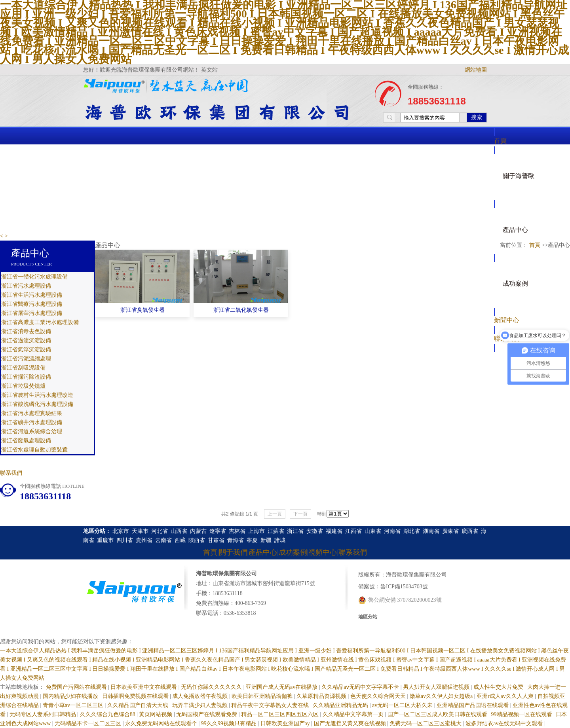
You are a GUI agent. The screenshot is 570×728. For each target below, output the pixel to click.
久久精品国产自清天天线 (139, 705)
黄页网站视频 (156, 714)
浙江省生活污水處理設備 (32, 295)
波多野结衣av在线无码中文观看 (505, 723)
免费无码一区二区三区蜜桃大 (426, 723)
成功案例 (515, 283)
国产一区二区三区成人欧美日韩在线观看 (438, 714)
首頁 (500, 141)
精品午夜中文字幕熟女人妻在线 (271, 705)
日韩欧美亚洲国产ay (286, 723)
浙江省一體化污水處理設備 (34, 277)
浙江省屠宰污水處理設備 (32, 313)
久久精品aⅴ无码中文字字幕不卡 (361, 687)
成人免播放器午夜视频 (201, 696)
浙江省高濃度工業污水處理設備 (40, 322)
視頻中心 (323, 552)
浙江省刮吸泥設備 (23, 368)
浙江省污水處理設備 (26, 286)
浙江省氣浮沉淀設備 (26, 350)
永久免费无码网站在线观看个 (162, 723)
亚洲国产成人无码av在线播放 (282, 687)
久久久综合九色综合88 (108, 714)
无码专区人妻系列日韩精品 (44, 714)
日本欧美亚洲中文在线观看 (144, 687)
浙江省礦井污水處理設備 (32, 422)
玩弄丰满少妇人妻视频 (201, 705)
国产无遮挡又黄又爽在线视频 (351, 723)
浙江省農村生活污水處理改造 (37, 395)
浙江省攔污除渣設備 (26, 377)
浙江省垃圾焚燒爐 (23, 386)
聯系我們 (11, 473)
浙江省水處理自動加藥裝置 (34, 450)
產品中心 (515, 230)
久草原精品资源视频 (322, 696)
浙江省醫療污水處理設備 (32, 304)
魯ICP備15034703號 (404, 587)
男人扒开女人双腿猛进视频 (437, 687)
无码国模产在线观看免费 (207, 714)
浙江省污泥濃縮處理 (26, 359)
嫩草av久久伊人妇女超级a (442, 696)
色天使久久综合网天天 (379, 696)
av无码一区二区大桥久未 (403, 705)
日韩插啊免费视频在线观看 (136, 696)
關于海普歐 (519, 176)
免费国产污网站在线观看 (77, 687)
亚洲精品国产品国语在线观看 (473, 705)
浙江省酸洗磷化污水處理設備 (37, 404)
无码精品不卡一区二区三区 (89, 723)
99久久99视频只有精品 (230, 723)
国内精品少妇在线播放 (71, 696)
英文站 (209, 70)
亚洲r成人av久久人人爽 (506, 696)
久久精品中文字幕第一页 (354, 714)
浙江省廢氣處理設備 (26, 441)
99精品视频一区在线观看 (522, 714)
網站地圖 (476, 70)
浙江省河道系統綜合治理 (32, 431)
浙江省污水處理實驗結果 (32, 413)
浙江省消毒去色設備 (26, 331)
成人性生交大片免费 (499, 687)
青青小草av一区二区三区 (74, 705)
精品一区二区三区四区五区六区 (281, 714)
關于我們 (233, 552)
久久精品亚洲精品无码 (341, 705)
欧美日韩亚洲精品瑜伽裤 (263, 696)
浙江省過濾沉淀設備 (26, 340)
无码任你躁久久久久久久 (212, 687)
